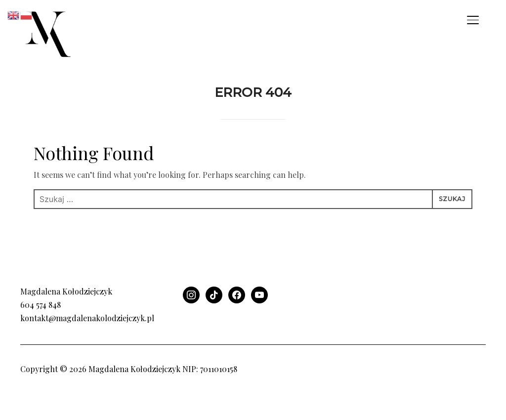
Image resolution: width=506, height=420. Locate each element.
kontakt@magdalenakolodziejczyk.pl (87, 345)
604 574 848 (41, 331)
